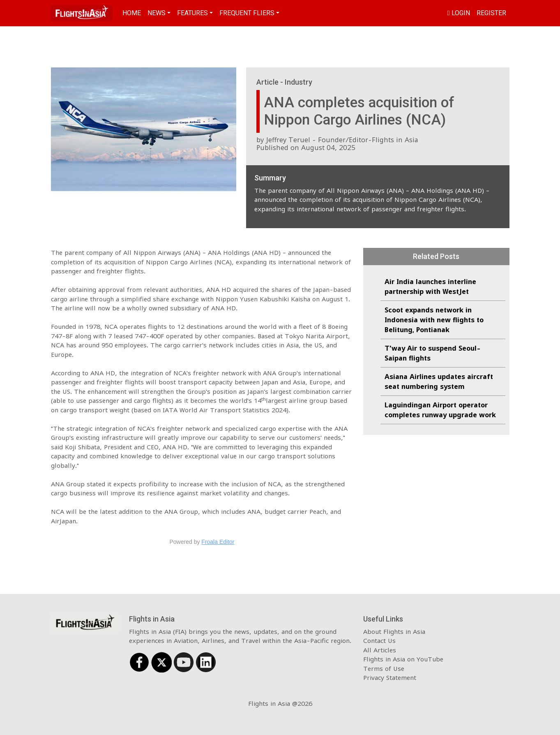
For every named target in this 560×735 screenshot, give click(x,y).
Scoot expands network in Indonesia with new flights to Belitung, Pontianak (434, 320)
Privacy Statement (390, 677)
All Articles (380, 650)
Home (132, 13)
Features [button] (192, 13)
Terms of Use (384, 668)
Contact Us (379, 640)
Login (459, 13)
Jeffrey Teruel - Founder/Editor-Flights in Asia (342, 140)
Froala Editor (218, 542)
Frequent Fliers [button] (247, 13)
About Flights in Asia (394, 631)
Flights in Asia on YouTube (403, 659)
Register (491, 13)
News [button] (157, 13)
